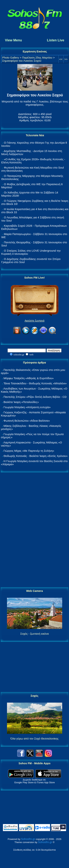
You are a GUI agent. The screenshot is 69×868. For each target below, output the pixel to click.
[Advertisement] (35, 530)
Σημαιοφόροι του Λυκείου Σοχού (22, 61)
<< (61, 59)
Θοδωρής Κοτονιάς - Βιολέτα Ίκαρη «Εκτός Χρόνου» (36, 456)
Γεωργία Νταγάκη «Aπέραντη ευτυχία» (27, 407)
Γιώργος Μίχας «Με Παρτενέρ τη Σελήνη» (29, 451)
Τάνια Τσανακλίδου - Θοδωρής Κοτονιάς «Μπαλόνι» (35, 383)
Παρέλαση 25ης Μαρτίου (37, 58)
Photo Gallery (11, 58)
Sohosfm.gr (28, 839)
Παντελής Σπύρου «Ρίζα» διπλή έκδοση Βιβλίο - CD (35, 397)
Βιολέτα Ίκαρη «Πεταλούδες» (21, 402)
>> (66, 59)
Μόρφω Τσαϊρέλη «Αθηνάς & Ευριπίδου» (29, 378)
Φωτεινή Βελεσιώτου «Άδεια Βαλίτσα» (27, 421)
